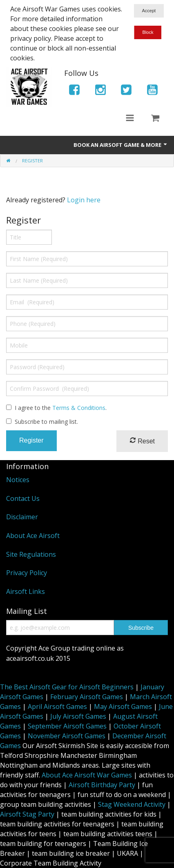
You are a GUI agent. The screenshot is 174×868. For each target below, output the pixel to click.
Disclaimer (22, 517)
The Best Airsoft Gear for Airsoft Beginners (67, 687)
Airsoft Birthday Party (102, 785)
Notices (18, 480)
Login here (84, 200)
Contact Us (23, 498)
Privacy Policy (27, 573)
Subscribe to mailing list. (46, 422)
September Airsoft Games (67, 726)
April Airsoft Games (57, 706)
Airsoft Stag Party (27, 814)
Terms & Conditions (79, 408)
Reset (142, 441)
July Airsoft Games (78, 716)
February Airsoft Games (87, 697)
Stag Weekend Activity (132, 804)
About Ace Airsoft (33, 536)
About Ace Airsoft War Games (87, 775)
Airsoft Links (26, 591)
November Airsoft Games (67, 736)
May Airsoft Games (123, 706)
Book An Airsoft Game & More (121, 145)
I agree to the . (61, 408)
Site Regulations (31, 554)
